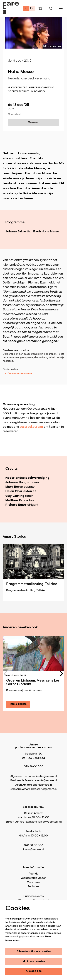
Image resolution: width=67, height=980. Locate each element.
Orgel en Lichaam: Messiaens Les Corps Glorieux (33, 682)
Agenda (33, 874)
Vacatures (34, 882)
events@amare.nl (46, 781)
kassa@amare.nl (33, 850)
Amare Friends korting (41, 87)
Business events (33, 896)
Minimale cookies (34, 961)
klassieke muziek (17, 87)
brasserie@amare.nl (45, 789)
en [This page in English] (32, 8)
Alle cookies (34, 971)
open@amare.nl (43, 785)
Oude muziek (38, 91)
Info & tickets (18, 704)
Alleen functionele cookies (34, 952)
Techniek (34, 887)
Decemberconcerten (17, 374)
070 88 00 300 (34, 767)
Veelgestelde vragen (33, 878)
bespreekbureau (32, 427)
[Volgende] (62, 674)
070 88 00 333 (34, 845)
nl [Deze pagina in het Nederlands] (26, 8)
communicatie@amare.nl (41, 776)
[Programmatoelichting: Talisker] (33, 561)
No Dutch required (19, 91)
